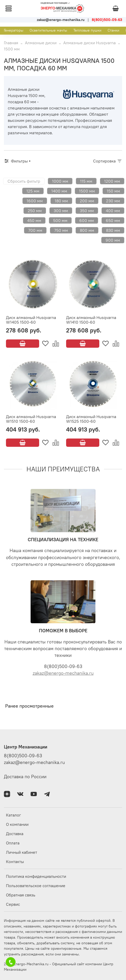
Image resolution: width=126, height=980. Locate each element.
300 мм (61, 211)
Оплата (13, 843)
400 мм (113, 211)
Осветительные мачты (48, 30)
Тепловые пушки (87, 30)
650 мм (113, 220)
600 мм (87, 220)
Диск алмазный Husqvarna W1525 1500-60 (91, 419)
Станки (113, 30)
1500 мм (87, 191)
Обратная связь (21, 895)
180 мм (61, 201)
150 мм (113, 191)
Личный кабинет (22, 852)
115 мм (86, 181)
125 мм (33, 191)
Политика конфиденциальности (36, 876)
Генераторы (14, 30)
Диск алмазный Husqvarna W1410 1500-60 (91, 320)
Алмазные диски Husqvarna (89, 43)
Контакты (15, 862)
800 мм (87, 230)
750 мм (61, 230)
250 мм (35, 211)
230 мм (113, 201)
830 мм (113, 230)
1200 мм (112, 181)
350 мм (87, 211)
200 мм (87, 201)
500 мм (60, 220)
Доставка (15, 834)
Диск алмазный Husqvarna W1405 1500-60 (31, 320)
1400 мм (59, 191)
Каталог (13, 815)
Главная (11, 43)
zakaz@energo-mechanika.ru (63, 673)
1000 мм (60, 181)
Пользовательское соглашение (36, 886)
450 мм (34, 220)
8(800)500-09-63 (23, 756)
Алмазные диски (41, 43)
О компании (17, 824)
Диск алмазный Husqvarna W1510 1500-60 (31, 419)
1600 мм (35, 201)
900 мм (113, 240)
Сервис (13, 904)
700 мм (35, 230)
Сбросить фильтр (24, 181)
